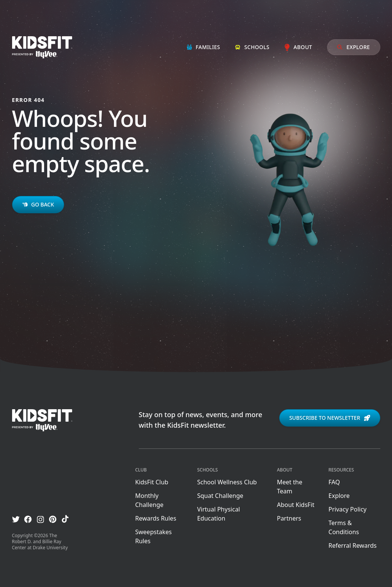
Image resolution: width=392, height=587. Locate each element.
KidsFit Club (152, 482)
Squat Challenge (220, 496)
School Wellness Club (227, 482)
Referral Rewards (353, 545)
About (298, 47)
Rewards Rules (156, 518)
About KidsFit (296, 505)
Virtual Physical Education (218, 514)
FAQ (334, 482)
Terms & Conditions (344, 527)
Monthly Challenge (149, 500)
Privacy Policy (348, 509)
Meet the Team (290, 487)
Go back (38, 204)
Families (204, 47)
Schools (252, 47)
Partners (289, 518)
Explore (354, 47)
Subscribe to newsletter (330, 418)
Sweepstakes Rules (153, 536)
